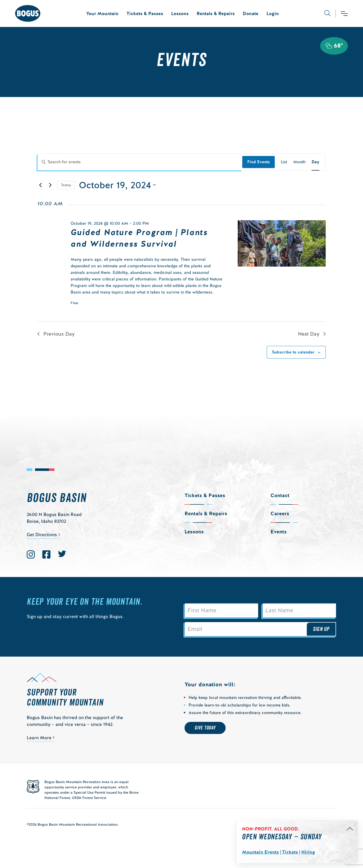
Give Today (205, 728)
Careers (280, 513)
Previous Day (56, 334)
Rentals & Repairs (216, 13)
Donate (251, 13)
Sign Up (321, 629)
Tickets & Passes (145, 13)
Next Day (312, 334)
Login (273, 13)
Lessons (180, 13)
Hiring (308, 852)
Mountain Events (260, 852)
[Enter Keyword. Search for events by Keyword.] (140, 162)
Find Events (259, 162)
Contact (280, 495)
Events (279, 532)
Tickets (290, 852)
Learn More (39, 738)
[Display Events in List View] (284, 162)
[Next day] (50, 185)
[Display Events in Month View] (299, 162)
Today (66, 185)
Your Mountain (102, 13)
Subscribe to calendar (293, 352)
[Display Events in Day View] (315, 162)
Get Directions (42, 535)
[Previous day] (40, 185)
